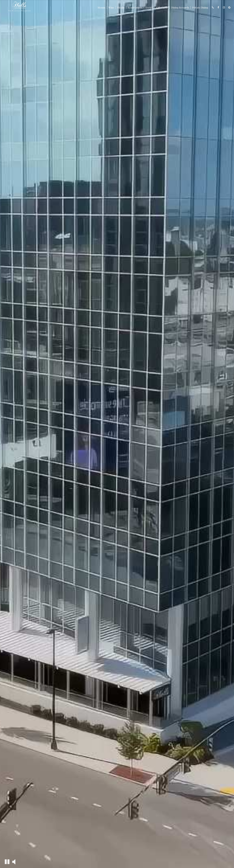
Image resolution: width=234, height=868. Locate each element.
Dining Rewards (180, 7)
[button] (7, 862)
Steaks (121, 7)
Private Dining (200, 7)
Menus (101, 7)
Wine (111, 7)
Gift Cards (162, 7)
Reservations (135, 7)
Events (149, 7)
